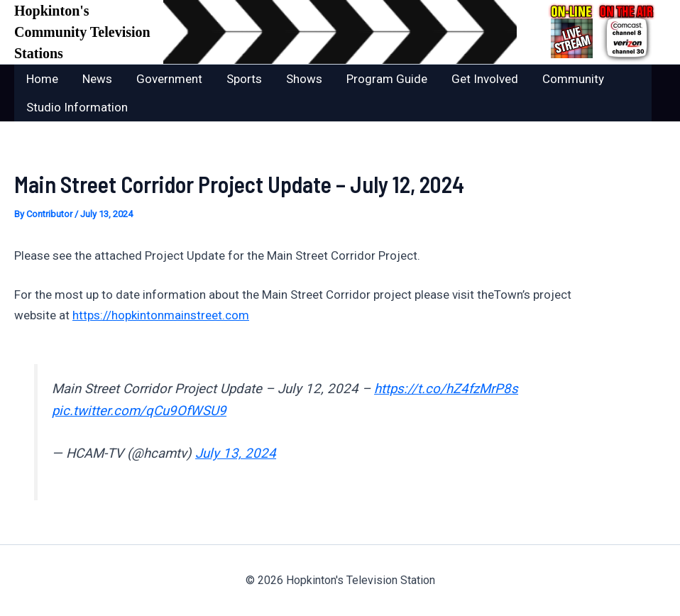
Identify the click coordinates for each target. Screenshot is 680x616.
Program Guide (387, 79)
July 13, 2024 (236, 453)
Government (169, 79)
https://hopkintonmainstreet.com (161, 315)
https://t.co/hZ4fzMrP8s (446, 389)
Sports (244, 79)
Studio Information (77, 107)
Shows (304, 79)
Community (573, 79)
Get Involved (485, 79)
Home (42, 79)
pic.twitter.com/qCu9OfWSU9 (139, 411)
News (97, 79)
